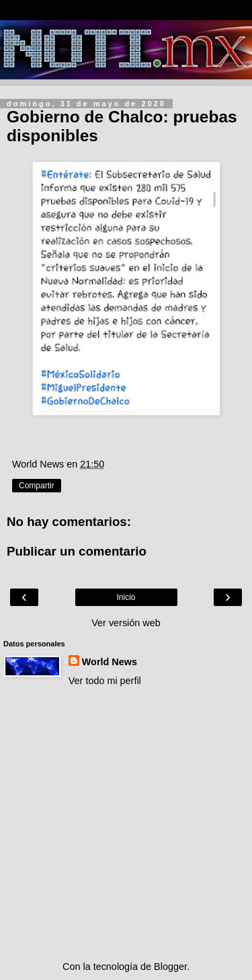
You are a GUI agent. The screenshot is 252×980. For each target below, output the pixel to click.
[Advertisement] (126, 824)
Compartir (37, 486)
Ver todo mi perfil (105, 681)
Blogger (170, 967)
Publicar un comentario (77, 551)
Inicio (126, 597)
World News (110, 662)
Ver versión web (126, 623)
